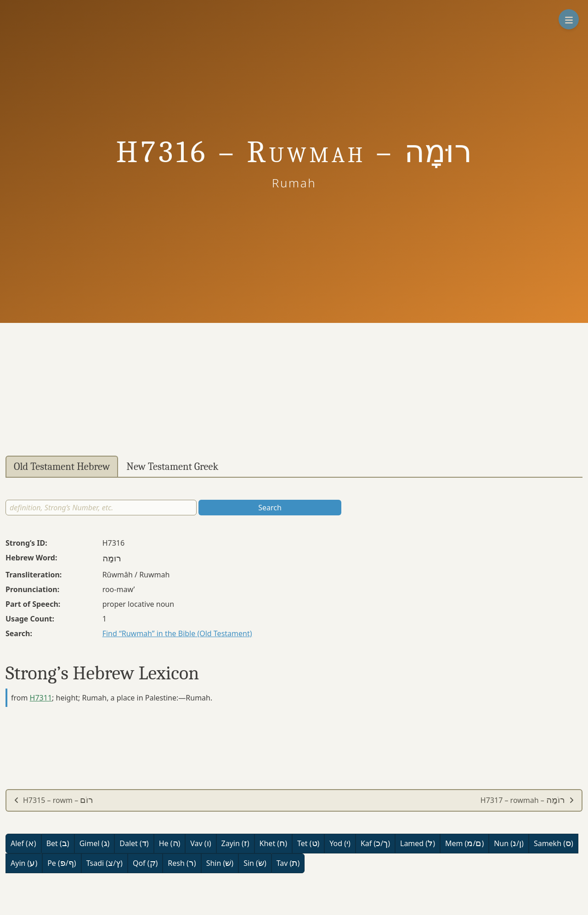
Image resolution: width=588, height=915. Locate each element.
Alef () (23, 843)
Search (270, 508)
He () (170, 843)
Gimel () (95, 843)
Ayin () (24, 863)
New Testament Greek (172, 467)
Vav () (201, 843)
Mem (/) (464, 843)
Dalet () (134, 843)
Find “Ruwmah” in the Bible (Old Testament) (177, 633)
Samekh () (554, 843)
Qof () (145, 863)
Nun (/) (509, 843)
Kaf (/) (375, 843)
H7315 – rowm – (54, 800)
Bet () (58, 843)
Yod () (340, 843)
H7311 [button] (41, 698)
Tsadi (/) (105, 863)
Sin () (255, 863)
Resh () (182, 863)
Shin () (220, 863)
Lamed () (418, 843)
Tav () (288, 863)
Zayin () (235, 843)
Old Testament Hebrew (62, 467)
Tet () (308, 843)
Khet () (273, 843)
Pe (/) (62, 863)
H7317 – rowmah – (527, 800)
